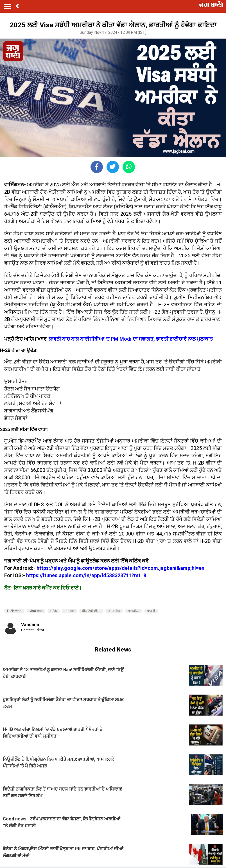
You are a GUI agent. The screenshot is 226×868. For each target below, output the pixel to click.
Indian (69, 611)
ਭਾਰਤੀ (151, 611)
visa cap (36, 611)
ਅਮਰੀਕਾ (134, 611)
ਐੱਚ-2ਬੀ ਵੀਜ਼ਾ (91, 611)
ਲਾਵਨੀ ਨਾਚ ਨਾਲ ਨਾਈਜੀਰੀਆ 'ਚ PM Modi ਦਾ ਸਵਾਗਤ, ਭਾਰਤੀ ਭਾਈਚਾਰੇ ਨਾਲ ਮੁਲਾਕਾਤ (131, 339)
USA (54, 611)
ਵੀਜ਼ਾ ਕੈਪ (114, 611)
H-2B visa (14, 611)
